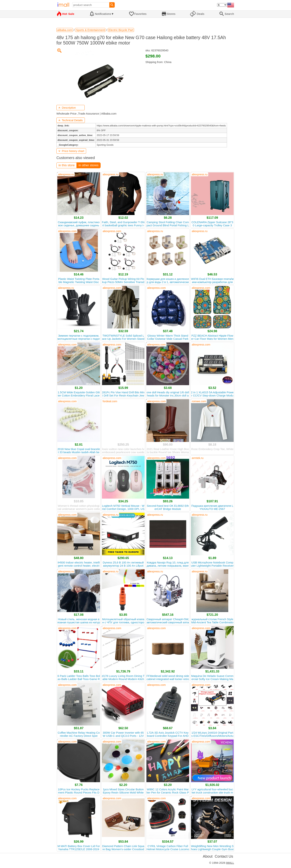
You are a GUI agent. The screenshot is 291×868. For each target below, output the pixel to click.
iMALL (230, 863)
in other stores (89, 165)
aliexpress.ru (66, 174)
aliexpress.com (67, 231)
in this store (67, 165)
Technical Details (71, 120)
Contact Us (224, 856)
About (208, 856)
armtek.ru (198, 458)
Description (67, 108)
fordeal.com (110, 401)
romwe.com (199, 401)
